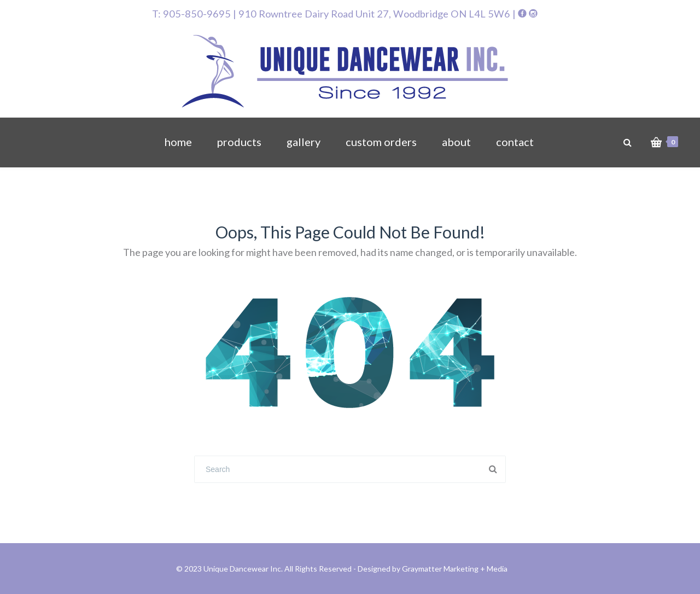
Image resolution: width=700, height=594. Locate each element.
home (178, 142)
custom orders (381, 142)
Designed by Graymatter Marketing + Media (433, 569)
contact (515, 142)
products (239, 142)
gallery (304, 142)
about (456, 142)
